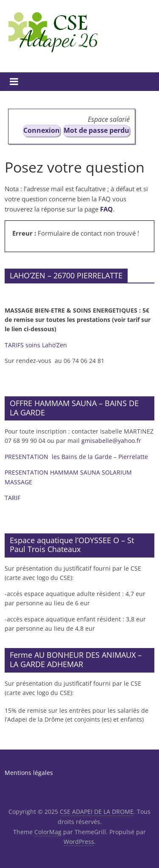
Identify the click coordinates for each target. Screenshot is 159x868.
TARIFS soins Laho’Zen (36, 345)
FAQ (106, 209)
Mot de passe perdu (96, 130)
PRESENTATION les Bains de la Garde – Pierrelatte (77, 457)
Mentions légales (29, 773)
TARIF (13, 498)
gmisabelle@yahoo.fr (111, 441)
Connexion (42, 130)
